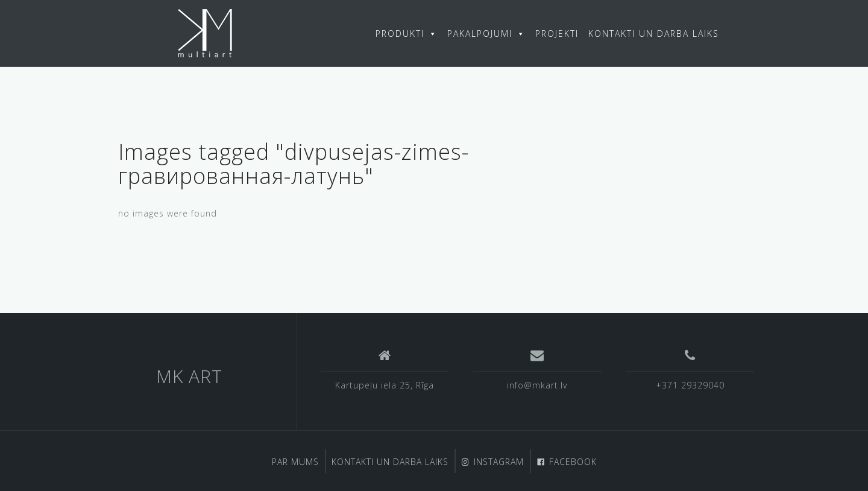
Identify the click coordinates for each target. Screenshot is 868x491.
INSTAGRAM (499, 462)
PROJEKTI (557, 33)
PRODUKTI (407, 33)
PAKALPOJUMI (486, 33)
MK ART (189, 376)
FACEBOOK (573, 462)
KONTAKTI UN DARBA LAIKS (654, 33)
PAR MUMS (295, 462)
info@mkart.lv (537, 385)
